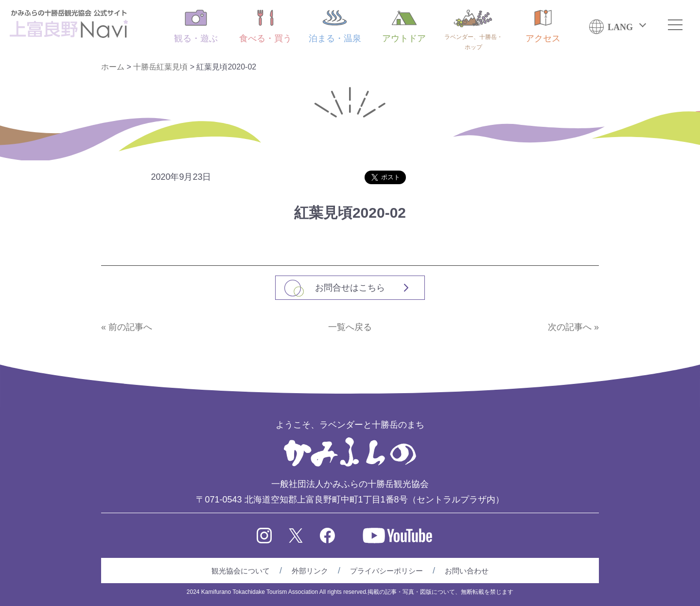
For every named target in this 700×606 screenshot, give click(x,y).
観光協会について (241, 571)
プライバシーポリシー (386, 571)
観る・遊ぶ (196, 26)
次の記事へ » (573, 327)
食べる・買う (265, 26)
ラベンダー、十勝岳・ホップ (473, 30)
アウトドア (404, 26)
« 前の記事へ (127, 327)
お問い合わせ (467, 571)
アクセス (543, 26)
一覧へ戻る (350, 327)
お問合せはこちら (350, 288)
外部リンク (310, 571)
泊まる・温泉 (335, 26)
